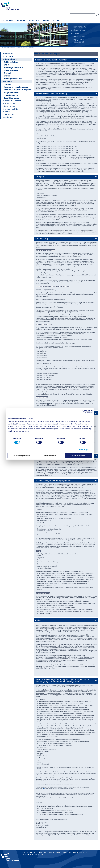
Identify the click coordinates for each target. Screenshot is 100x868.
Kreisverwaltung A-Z (79, 27)
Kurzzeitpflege (40, 177)
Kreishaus (21, 21)
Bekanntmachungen (79, 30)
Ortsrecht (76, 33)
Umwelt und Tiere (9, 104)
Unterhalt (38, 620)
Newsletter (39, 854)
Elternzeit (8, 76)
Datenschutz (48, 852)
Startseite (4, 48)
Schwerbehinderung (11, 95)
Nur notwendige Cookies (21, 456)
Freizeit (56, 21)
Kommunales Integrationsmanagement (18, 90)
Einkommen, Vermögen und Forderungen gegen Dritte (53, 481)
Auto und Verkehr (9, 56)
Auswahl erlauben (50, 456)
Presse (24, 854)
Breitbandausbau (9, 115)
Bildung (46, 21)
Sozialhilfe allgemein (12, 98)
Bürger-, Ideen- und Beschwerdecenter (79, 41)
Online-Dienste (8, 54)
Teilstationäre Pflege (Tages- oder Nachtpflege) (51, 94)
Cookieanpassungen (60, 852)
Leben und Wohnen (9, 106)
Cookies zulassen (79, 456)
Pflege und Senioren (11, 93)
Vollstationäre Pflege (42, 239)
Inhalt (24, 852)
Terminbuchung (8, 117)
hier (44, 789)
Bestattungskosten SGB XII (14, 68)
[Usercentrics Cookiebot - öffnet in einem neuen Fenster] (84, 411)
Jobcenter (8, 84)
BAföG (6, 65)
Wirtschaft (34, 21)
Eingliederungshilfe (11, 70)
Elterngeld (8, 73)
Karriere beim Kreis (79, 37)
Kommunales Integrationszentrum (16, 87)
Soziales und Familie (22, 48)
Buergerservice (12, 48)
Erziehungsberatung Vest (13, 79)
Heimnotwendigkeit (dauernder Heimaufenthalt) (51, 60)
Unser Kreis (6, 112)
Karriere (30, 854)
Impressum (38, 852)
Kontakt (30, 852)
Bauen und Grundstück (10, 109)
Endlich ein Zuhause (11, 62)
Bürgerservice (7, 21)
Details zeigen (84, 450)
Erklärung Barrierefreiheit (78, 852)
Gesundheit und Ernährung (12, 101)
